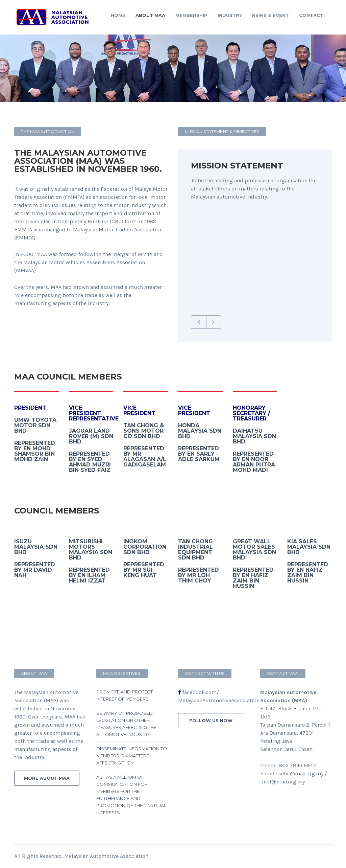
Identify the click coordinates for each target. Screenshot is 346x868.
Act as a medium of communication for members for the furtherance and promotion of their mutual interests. (131, 795)
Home (118, 15)
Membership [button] (191, 15)
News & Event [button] (270, 15)
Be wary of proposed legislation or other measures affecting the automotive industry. (126, 724)
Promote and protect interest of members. (125, 695)
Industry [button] (230, 15)
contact (311, 15)
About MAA (150, 15)
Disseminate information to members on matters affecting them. (132, 756)
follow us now (211, 721)
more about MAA (47, 778)
